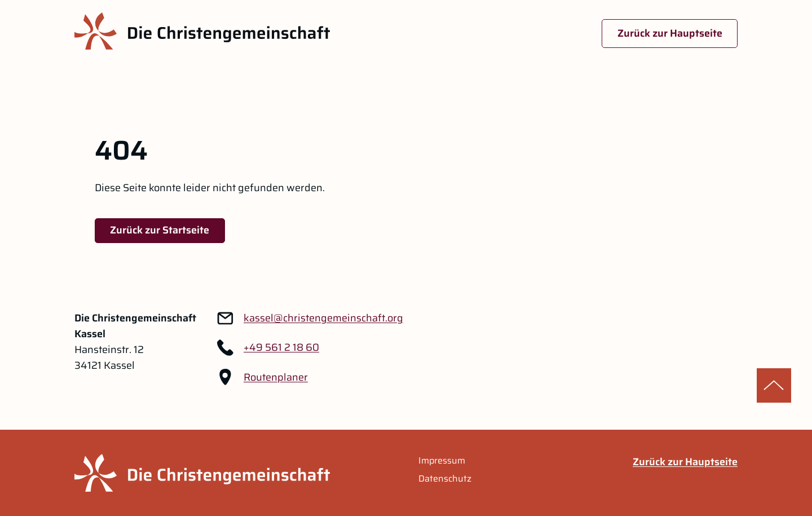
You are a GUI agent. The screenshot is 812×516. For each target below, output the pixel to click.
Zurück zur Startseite (160, 230)
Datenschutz (445, 479)
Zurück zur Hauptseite (670, 33)
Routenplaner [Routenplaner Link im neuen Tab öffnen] (276, 377)
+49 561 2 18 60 (281, 347)
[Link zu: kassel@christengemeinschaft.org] (323, 318)
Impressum (442, 461)
